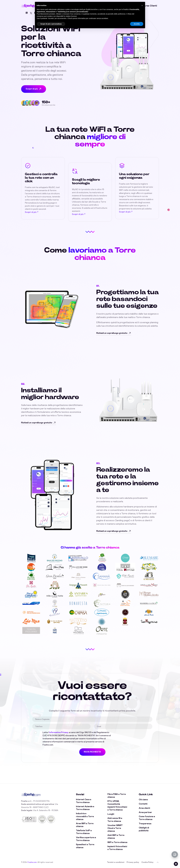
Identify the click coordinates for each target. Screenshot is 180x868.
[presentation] (132, 735)
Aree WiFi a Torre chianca (85, 825)
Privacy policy (133, 862)
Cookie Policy (147, 862)
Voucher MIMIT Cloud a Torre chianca (115, 828)
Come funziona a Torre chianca (147, 818)
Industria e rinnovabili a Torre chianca (85, 816)
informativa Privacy (59, 732)
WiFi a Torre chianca (117, 842)
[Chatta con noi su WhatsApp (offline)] (175, 854)
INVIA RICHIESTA (92, 752)
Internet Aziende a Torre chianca (85, 808)
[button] (142, 6)
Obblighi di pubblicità (144, 829)
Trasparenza (145, 824)
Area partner (145, 812)
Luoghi (111, 814)
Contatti (143, 804)
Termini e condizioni (116, 862)
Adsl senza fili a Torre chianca (115, 820)
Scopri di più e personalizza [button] (51, 24)
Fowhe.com (32, 862)
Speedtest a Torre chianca (85, 846)
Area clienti (150, 6)
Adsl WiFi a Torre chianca (116, 837)
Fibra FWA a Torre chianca (117, 796)
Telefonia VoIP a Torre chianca (84, 832)
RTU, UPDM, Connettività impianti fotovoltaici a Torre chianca (117, 806)
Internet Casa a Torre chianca (84, 801)
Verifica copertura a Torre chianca (86, 839)
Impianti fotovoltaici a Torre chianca (117, 848)
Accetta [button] (137, 24)
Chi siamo (143, 800)
